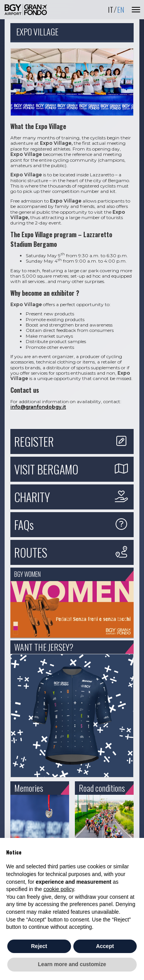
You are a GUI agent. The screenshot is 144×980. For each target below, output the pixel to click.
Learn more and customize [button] (72, 964)
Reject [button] (39, 946)
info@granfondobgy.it (38, 407)
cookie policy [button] (59, 889)
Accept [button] (105, 946)
